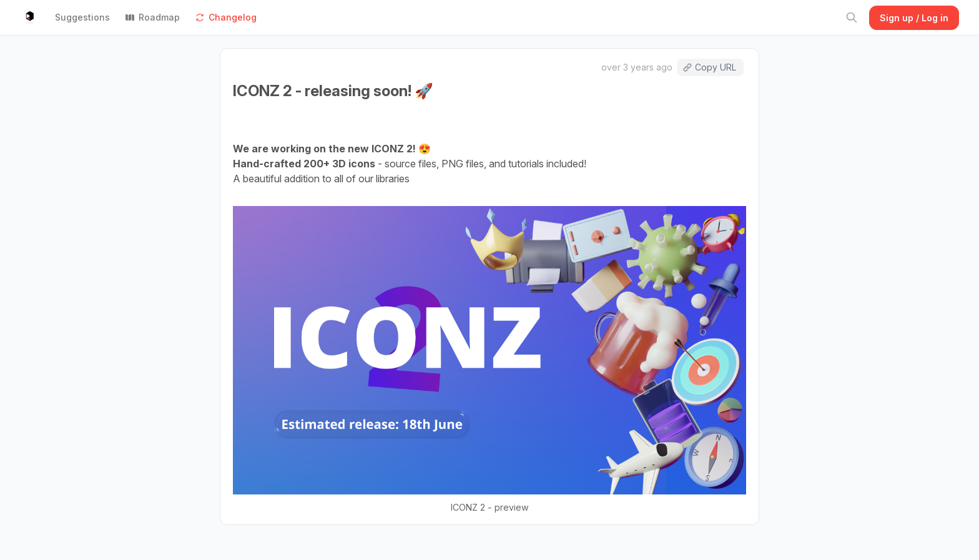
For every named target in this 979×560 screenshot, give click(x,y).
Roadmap (152, 17)
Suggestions (82, 17)
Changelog (226, 17)
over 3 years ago (637, 67)
